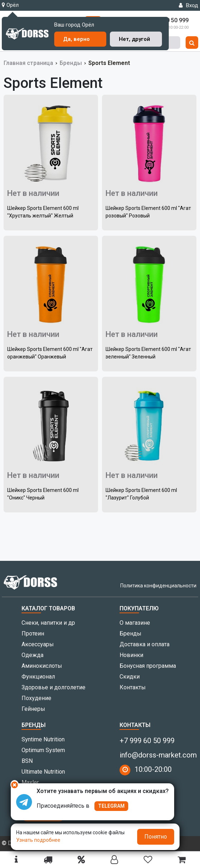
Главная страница (28, 63)
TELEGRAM (111, 806)
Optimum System (43, 750)
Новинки (131, 655)
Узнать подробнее (38, 840)
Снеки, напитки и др (48, 623)
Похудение (36, 698)
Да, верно (76, 39)
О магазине (135, 623)
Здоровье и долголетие (54, 687)
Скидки (130, 677)
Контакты (133, 687)
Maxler (30, 782)
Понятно (156, 837)
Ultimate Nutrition (43, 772)
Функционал (38, 677)
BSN (27, 761)
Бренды (71, 63)
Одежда (32, 655)
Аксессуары (38, 644)
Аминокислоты (42, 666)
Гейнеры (33, 709)
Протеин (33, 634)
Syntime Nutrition (43, 739)
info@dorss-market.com (158, 755)
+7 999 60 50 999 (147, 741)
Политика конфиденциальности (158, 586)
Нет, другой (134, 39)
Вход (189, 5)
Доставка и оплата (145, 644)
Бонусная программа (148, 666)
